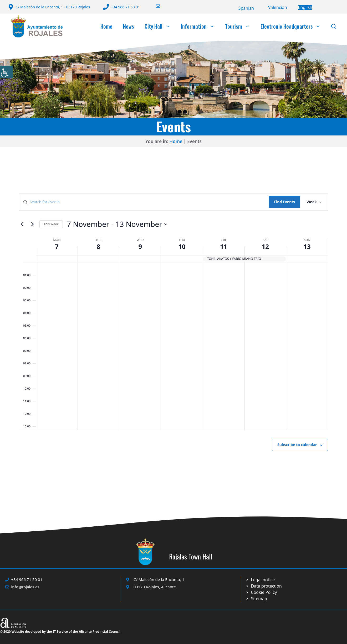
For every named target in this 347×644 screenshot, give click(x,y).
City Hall (160, 26)
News (129, 26)
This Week (51, 224)
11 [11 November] (224, 246)
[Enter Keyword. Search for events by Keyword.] (144, 202)
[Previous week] (22, 224)
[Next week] (32, 224)
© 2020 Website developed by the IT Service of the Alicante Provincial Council (60, 632)
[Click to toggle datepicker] (117, 224)
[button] (334, 26)
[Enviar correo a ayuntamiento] (155, 6)
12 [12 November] (265, 246)
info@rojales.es (25, 587)
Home (106, 26)
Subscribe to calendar (297, 445)
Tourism (240, 26)
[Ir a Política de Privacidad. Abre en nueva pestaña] (260, 580)
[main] (173, 335)
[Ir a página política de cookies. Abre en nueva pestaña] (264, 586)
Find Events (284, 202)
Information (200, 26)
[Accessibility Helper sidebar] (6, 72)
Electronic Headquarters (293, 26)
